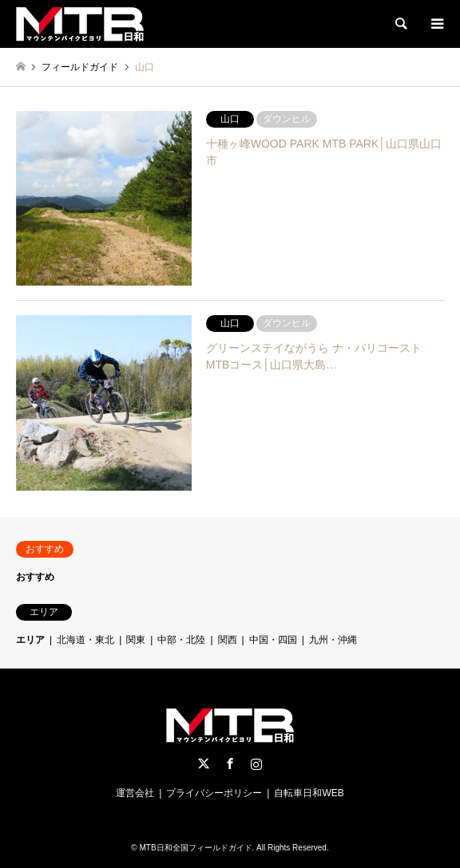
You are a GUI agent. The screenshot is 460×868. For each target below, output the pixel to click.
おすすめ (35, 577)
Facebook (230, 763)
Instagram (256, 763)
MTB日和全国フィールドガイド (195, 848)
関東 (136, 640)
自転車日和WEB (309, 793)
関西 (228, 640)
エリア (30, 640)
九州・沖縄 (333, 640)
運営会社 (135, 793)
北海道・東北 (85, 640)
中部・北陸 (181, 640)
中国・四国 (273, 640)
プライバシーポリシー (214, 793)
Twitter (204, 763)
